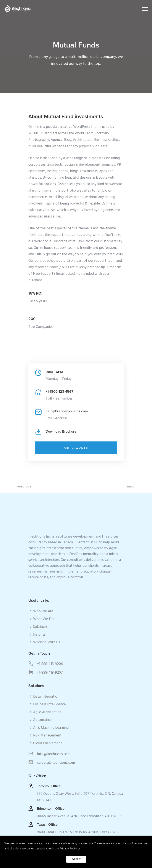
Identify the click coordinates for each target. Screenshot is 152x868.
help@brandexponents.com (67, 411)
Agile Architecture (47, 712)
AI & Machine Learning (51, 728)
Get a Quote (76, 448)
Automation (43, 720)
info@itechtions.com (54, 754)
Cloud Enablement (48, 743)
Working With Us (47, 642)
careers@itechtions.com (56, 763)
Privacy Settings (70, 849)
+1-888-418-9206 (50, 664)
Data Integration (46, 697)
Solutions (40, 627)
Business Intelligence (49, 704)
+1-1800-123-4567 (60, 392)
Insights (39, 635)
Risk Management (47, 735)
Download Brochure (61, 432)
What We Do (43, 619)
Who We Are (43, 611)
